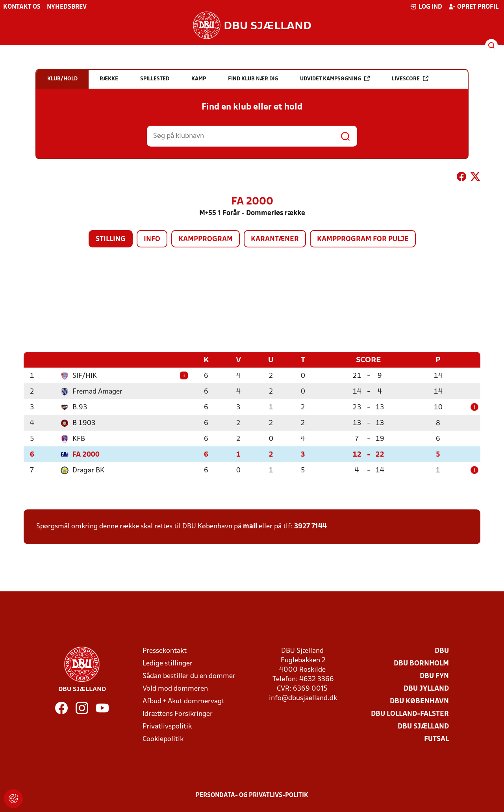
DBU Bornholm (421, 663)
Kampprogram (206, 239)
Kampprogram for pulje (363, 239)
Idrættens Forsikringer (178, 714)
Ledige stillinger (168, 663)
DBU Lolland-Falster (410, 714)
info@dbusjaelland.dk (303, 698)
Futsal (436, 739)
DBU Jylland (426, 688)
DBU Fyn (434, 676)
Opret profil (473, 7)
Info (152, 239)
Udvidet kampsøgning (335, 79)
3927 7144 (310, 526)
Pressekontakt (165, 651)
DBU (442, 651)
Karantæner (275, 239)
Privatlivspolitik (167, 726)
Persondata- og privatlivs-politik (252, 795)
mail (250, 526)
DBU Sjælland (423, 726)
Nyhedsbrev (67, 7)
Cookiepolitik (163, 739)
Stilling (111, 239)
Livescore (410, 79)
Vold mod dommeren (175, 688)
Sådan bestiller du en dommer (189, 676)
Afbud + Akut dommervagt (183, 701)
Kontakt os (22, 7)
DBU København (419, 701)
